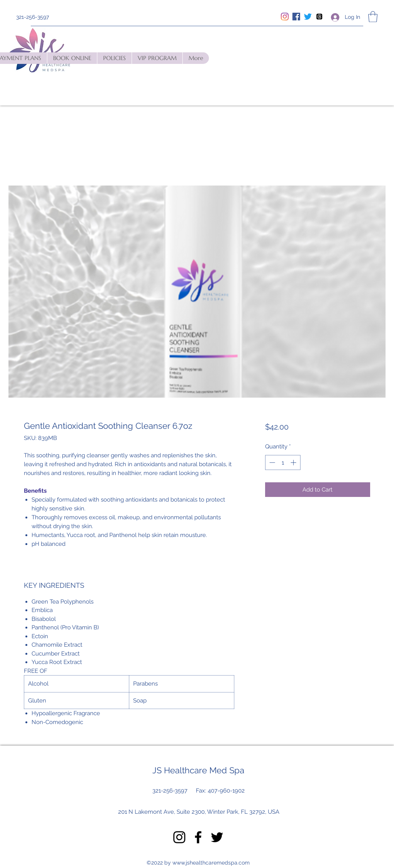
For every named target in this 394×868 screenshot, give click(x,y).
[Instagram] (285, 17)
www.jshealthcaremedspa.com (211, 863)
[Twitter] (308, 17)
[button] (373, 17)
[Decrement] (271, 462)
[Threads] (319, 17)
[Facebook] (296, 17)
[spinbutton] (283, 462)
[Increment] (294, 462)
